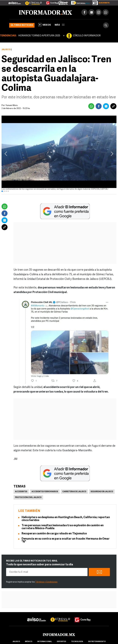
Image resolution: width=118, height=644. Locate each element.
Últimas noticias (22, 25)
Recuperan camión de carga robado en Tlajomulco (54, 534)
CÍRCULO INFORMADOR (87, 36)
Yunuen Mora (12, 105)
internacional (45, 642)
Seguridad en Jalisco (102, 492)
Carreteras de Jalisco (74, 492)
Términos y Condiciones (46, 582)
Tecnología (77, 642)
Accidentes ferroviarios (45, 492)
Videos (45, 25)
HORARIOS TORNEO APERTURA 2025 (39, 36)
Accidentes (21, 492)
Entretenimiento (97, 642)
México (29, 642)
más (60, 25)
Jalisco (6, 50)
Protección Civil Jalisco (28, 498)
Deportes (61, 642)
